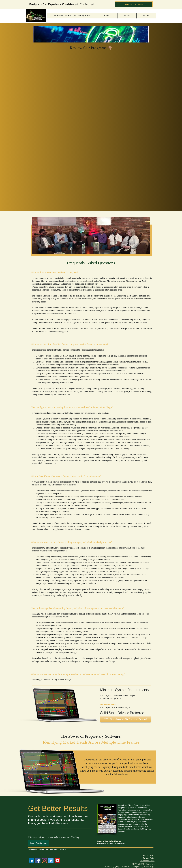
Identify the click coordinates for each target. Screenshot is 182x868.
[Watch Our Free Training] (134, 4)
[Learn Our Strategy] (38, 843)
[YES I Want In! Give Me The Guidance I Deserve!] (126, 719)
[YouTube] (57, 861)
